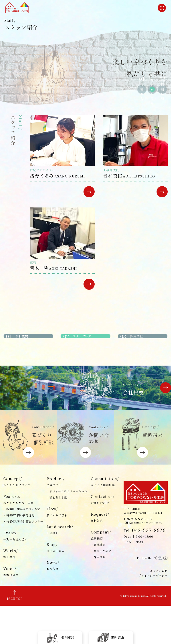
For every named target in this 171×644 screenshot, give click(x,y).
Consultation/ (105, 520)
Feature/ (23, 538)
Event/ (23, 575)
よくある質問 (159, 609)
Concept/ (23, 520)
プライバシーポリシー (153, 614)
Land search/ (67, 568)
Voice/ (23, 610)
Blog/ (67, 586)
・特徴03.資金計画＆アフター (23, 560)
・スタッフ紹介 (101, 589)
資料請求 (111, 637)
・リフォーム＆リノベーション (67, 530)
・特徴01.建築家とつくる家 (22, 547)
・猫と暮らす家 (57, 536)
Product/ (67, 520)
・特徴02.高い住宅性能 (19, 554)
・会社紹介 (98, 583)
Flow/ (67, 551)
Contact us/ (105, 538)
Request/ (105, 556)
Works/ (23, 592)
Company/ (105, 574)
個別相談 (60, 637)
